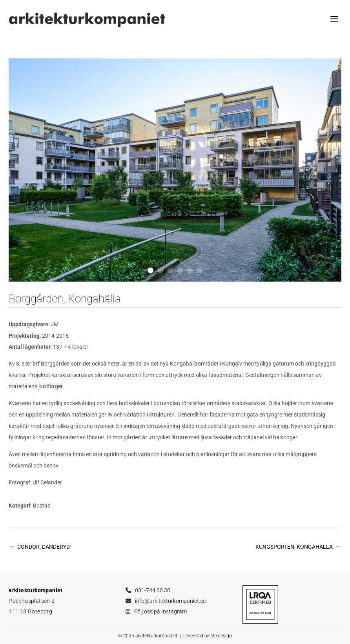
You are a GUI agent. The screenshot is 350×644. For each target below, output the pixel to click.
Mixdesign (221, 636)
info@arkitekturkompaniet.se (170, 601)
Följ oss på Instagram (160, 611)
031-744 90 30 (153, 590)
